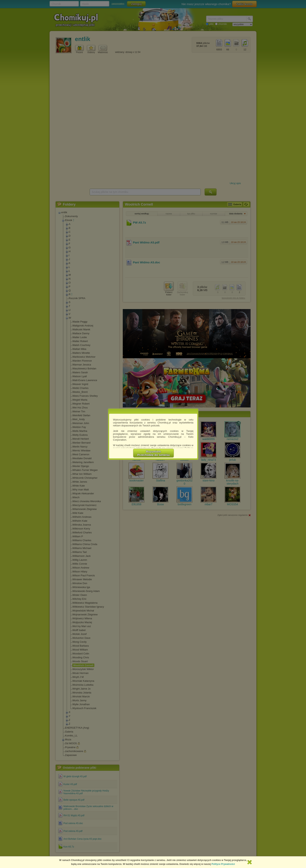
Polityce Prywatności (223, 864)
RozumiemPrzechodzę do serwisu (154, 453)
